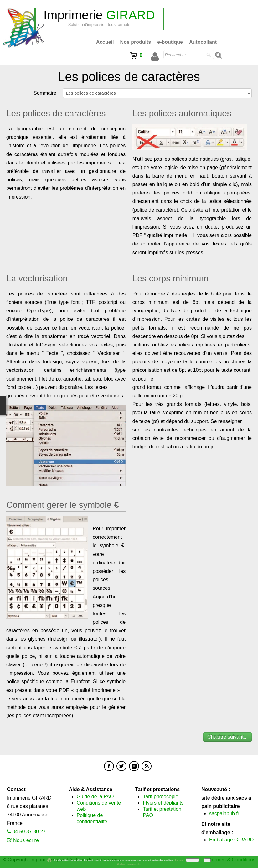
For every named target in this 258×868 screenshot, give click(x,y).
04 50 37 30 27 (29, 832)
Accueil (105, 42)
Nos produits (136, 42)
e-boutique (170, 42)
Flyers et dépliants (163, 803)
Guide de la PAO (95, 797)
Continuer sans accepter (129, 864)
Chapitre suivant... (227, 737)
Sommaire (45, 93)
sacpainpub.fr (224, 813)
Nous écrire (26, 840)
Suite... (179, 860)
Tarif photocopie (160, 797)
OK (207, 860)
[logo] (99, 19)
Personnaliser (192, 860)
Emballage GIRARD (231, 840)
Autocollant (203, 42)
